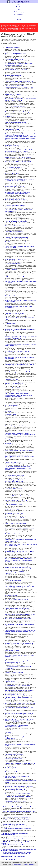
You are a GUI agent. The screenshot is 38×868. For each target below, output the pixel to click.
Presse (19, 9)
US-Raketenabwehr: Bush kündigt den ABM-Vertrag (20, 614)
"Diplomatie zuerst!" (11, 750)
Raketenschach (9, 443)
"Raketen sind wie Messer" (13, 772)
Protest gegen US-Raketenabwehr (15, 639)
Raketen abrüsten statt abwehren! (15, 694)
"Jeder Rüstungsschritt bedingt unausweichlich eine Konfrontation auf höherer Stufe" (20, 481)
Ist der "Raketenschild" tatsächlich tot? (16, 259)
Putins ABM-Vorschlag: (12, 405)
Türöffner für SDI (10, 681)
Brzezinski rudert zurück (12, 173)
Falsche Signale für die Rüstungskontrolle (17, 608)
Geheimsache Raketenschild (13, 264)
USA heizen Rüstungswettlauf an (14, 754)
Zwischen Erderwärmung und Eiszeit (15, 401)
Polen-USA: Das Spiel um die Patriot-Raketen (18, 162)
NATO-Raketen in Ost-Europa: (14, 505)
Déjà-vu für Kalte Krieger (12, 509)
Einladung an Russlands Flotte (14, 232)
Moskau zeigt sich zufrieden (13, 94)
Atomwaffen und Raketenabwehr (14, 604)
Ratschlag (19, 7)
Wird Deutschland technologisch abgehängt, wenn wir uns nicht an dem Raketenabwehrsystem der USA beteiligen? (20, 632)
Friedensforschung (19, 14)
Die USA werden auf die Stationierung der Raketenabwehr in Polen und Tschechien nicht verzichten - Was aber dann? (18, 395)
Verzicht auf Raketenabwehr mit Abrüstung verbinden (20, 677)
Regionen (19, 20)
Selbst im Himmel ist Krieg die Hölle (15, 53)
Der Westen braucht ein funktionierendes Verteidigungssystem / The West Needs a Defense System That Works (19, 456)
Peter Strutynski (6, 27)
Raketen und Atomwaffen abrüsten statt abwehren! (20, 643)
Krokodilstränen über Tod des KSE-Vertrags (18, 351)
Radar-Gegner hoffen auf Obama (14, 186)
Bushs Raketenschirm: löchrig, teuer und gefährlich (20, 528)
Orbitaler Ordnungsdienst (12, 48)
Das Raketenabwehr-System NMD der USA (18, 794)
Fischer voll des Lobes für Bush (14, 673)
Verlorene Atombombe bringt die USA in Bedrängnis (20, 763)
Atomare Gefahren (10, 767)
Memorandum (19, 17)
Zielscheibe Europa (10, 290)
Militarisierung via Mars (12, 595)
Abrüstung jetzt (9, 116)
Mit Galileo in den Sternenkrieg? (14, 513)
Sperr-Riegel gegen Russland (13, 489)
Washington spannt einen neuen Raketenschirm (19, 81)
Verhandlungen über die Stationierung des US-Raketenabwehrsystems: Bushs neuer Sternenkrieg (20, 434)
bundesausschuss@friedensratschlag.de (23, 864)
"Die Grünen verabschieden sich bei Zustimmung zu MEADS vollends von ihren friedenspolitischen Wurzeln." (20, 560)
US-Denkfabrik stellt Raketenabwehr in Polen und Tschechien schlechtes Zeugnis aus (19, 180)
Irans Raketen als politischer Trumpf (15, 122)
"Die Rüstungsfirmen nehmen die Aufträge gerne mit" (20, 703)
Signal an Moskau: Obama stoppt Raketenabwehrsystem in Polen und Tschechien (19, 86)
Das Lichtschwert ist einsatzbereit (15, 475)
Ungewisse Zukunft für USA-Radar (15, 205)
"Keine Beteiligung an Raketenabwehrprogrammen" (20, 690)
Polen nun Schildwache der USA (14, 226)
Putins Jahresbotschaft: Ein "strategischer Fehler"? (20, 451)
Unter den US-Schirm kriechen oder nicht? (17, 496)
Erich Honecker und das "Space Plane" (16, 70)
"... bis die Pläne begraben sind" (14, 167)
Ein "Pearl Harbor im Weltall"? (14, 581)
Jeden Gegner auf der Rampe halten (15, 524)
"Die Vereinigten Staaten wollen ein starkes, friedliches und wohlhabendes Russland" (21, 99)
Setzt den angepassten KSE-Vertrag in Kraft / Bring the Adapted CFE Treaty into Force (21, 337)
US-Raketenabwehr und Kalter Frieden (16, 277)
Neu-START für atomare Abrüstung (15, 106)
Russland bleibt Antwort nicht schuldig (16, 200)
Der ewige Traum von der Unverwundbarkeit (18, 686)
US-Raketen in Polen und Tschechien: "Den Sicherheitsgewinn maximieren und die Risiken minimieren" (18, 468)
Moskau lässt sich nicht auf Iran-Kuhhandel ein (18, 157)
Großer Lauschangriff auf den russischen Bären (19, 372)
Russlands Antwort (10, 414)
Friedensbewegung (19, 12)
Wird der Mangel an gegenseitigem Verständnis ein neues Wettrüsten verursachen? (20, 365)
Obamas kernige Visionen (12, 129)
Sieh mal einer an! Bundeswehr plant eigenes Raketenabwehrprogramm (18, 662)
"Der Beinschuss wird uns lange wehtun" (17, 242)
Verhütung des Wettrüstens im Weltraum (17, 801)
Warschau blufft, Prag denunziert (14, 313)
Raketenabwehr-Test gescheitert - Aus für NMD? (19, 797)
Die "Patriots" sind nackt (12, 125)
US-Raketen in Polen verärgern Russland (17, 237)
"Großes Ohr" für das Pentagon (14, 383)
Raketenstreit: (9, 411)
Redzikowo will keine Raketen (14, 217)
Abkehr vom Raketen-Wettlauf (14, 388)
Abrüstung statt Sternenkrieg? (14, 75)
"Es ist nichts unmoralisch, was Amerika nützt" (18, 619)
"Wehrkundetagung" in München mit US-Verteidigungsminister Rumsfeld (17, 726)
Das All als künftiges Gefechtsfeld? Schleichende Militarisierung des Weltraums (19, 64)
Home (19, 4)
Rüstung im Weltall (10, 439)
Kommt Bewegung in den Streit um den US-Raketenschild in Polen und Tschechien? (18, 193)
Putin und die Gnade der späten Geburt (16, 600)
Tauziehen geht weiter (11, 270)
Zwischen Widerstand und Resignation (16, 221)
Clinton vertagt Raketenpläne (13, 759)
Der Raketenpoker (10, 324)
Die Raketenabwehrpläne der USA (15, 789)
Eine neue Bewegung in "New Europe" (16, 426)
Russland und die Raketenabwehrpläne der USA (19, 786)
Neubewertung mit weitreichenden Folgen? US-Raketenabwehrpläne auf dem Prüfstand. (19, 151)
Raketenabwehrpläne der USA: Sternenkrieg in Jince (20, 518)
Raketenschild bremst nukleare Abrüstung (17, 112)
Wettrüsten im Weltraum (12, 379)
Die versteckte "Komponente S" (14, 59)
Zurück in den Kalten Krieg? (13, 462)
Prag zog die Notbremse (12, 145)
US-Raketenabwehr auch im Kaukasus (16, 500)
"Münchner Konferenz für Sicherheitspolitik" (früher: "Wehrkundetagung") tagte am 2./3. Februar (20, 720)
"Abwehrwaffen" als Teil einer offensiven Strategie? (20, 551)
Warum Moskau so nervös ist (13, 255)
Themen (19, 22)
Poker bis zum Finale (11, 296)
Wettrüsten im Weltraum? (12, 534)
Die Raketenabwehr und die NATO (15, 420)
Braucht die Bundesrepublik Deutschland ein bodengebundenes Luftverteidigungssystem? (18, 568)
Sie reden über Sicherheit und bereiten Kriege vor (19, 713)
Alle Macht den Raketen (12, 651)
